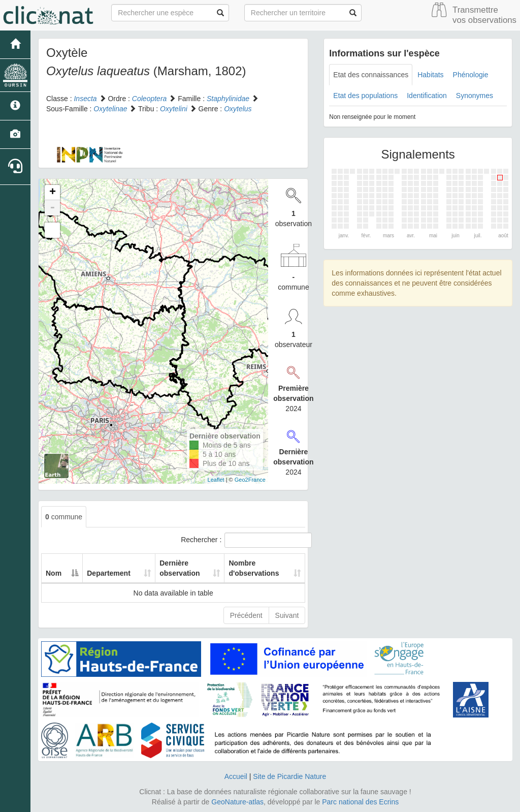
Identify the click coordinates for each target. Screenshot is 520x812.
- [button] (52, 208)
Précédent (246, 615)
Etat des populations (365, 96)
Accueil (236, 776)
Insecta (85, 99)
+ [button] (53, 193)
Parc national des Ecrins (360, 802)
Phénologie (471, 75)
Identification (427, 96)
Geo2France (250, 480)
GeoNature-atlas (237, 802)
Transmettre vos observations (484, 15)
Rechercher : (243, 540)
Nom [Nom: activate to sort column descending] (54, 573)
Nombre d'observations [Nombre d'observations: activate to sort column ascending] (248, 568)
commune (64, 517)
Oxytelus (238, 109)
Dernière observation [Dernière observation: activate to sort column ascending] (165, 568)
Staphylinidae (228, 99)
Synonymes (475, 96)
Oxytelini (174, 109)
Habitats (430, 75)
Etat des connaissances (371, 75)
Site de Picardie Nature (289, 776)
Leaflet (216, 480)
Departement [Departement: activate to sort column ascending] (104, 573)
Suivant (287, 615)
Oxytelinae (110, 109)
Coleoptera (150, 99)
